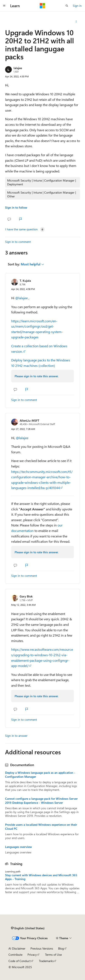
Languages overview (19, 847)
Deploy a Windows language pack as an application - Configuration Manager (40, 775)
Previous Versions (42, 948)
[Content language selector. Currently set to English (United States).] (28, 928)
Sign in (77, 6)
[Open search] (67, 6)
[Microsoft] (42, 6)
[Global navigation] (4, 6)
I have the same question (21, 229)
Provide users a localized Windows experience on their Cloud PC (41, 827)
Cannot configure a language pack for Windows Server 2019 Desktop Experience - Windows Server (41, 801)
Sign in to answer (16, 736)
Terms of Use (53, 955)
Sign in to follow (16, 207)
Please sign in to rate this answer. (36, 376)
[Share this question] (76, 22)
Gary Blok (26, 596)
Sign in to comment (18, 242)
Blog (61, 948)
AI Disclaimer (17, 948)
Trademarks (46, 961)
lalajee (18, 68)
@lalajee (22, 298)
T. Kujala (25, 281)
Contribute (15, 955)
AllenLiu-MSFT (29, 420)
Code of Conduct (20, 961)
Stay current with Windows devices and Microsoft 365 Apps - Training (41, 877)
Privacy (32, 955)
